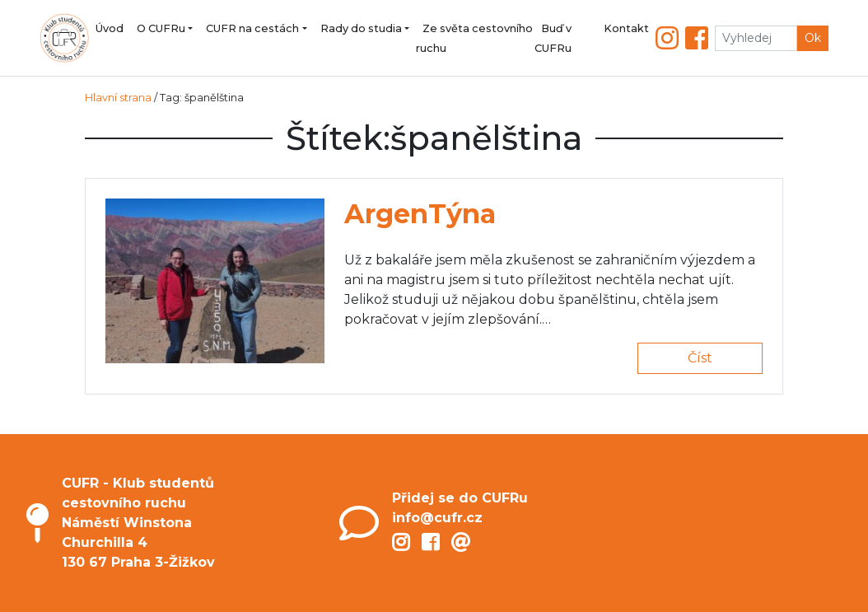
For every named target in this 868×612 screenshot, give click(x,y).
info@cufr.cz (437, 518)
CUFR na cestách (252, 28)
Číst (700, 358)
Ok (813, 38)
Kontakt (626, 28)
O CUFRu (161, 28)
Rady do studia (361, 28)
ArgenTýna (420, 214)
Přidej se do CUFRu (460, 498)
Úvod (110, 28)
